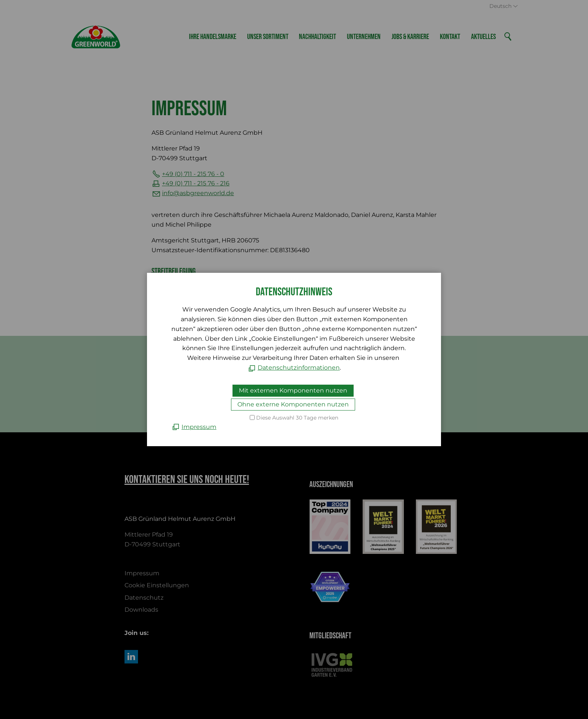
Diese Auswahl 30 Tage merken (297, 418)
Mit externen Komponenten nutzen (293, 390)
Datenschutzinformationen (299, 368)
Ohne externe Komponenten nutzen (293, 404)
